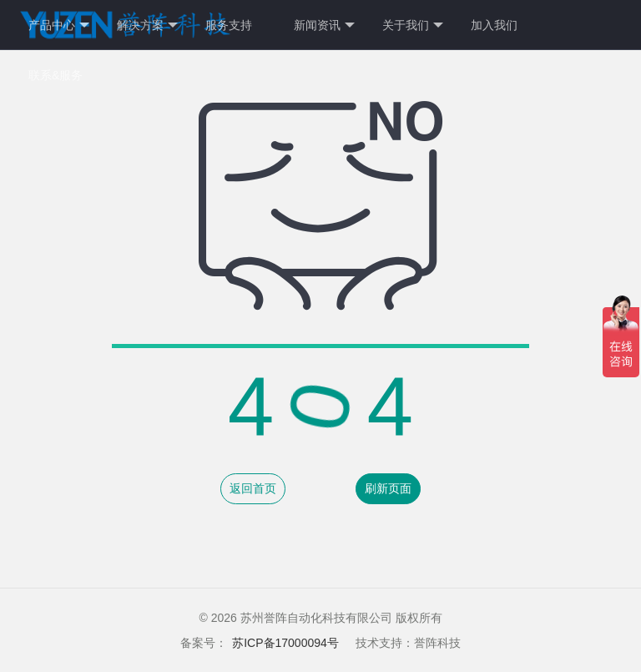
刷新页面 (388, 488)
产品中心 (59, 25)
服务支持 (229, 25)
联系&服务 (56, 75)
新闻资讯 (324, 25)
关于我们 (413, 25)
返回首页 (253, 488)
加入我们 (494, 25)
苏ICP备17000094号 (285, 643)
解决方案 (147, 25)
